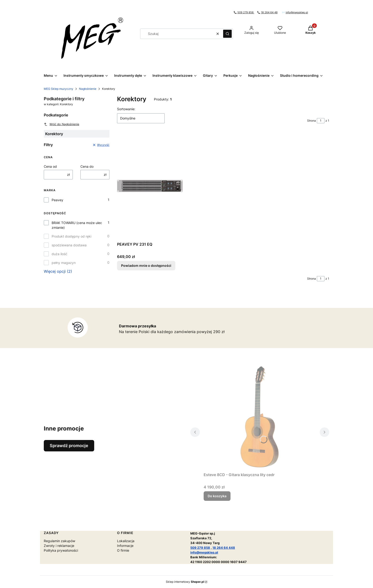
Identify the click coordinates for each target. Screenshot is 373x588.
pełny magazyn (64, 263)
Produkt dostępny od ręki (71, 236)
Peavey (57, 200)
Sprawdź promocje (69, 446)
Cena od (50, 166)
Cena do (87, 166)
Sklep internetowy (185, 582)
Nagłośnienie (88, 89)
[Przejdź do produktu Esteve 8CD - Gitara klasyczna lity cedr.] (260, 417)
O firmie (123, 550)
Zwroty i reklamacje (59, 546)
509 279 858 (246, 12)
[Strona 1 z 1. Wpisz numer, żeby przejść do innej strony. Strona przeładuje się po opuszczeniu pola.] (321, 121)
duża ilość (59, 254)
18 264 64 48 (269, 12)
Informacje (125, 546)
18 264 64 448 (224, 548)
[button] (227, 34)
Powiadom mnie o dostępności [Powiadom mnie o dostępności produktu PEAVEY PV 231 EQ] (146, 265)
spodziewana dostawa (69, 245)
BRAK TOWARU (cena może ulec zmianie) (77, 225)
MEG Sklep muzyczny (59, 89)
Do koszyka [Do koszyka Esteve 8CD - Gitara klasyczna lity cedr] (217, 496)
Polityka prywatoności (61, 550)
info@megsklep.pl (297, 12)
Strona (312, 121)
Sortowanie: (126, 109)
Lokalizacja (126, 541)
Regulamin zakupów (59, 541)
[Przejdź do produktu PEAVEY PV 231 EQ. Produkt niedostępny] (150, 186)
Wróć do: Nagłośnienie (61, 124)
